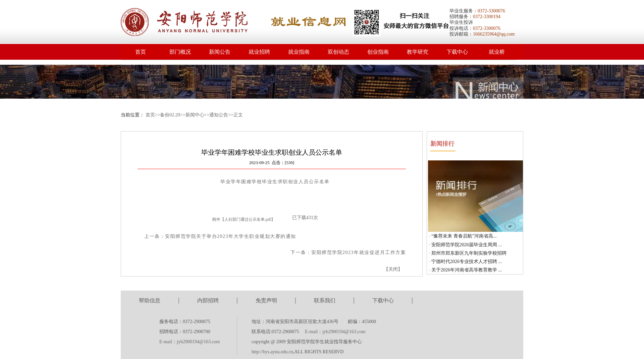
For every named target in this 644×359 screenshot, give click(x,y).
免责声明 (266, 300)
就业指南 (299, 52)
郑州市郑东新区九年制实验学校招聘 (469, 253)
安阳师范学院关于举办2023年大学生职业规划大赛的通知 (231, 236)
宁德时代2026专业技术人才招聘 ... (467, 262)
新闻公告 (220, 52)
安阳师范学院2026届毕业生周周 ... (467, 245)
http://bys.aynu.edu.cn (272, 352)
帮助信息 (150, 300)
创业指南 (378, 52)
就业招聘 (259, 52)
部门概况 (180, 52)
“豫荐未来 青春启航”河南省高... (464, 236)
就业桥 (497, 52)
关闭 (393, 269)
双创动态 (338, 52)
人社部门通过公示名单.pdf (248, 219)
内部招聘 (208, 300)
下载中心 (457, 52)
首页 (141, 52)
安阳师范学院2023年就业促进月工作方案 (359, 252)
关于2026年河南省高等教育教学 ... (467, 270)
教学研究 (418, 52)
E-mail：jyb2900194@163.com (190, 342)
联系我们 (325, 300)
